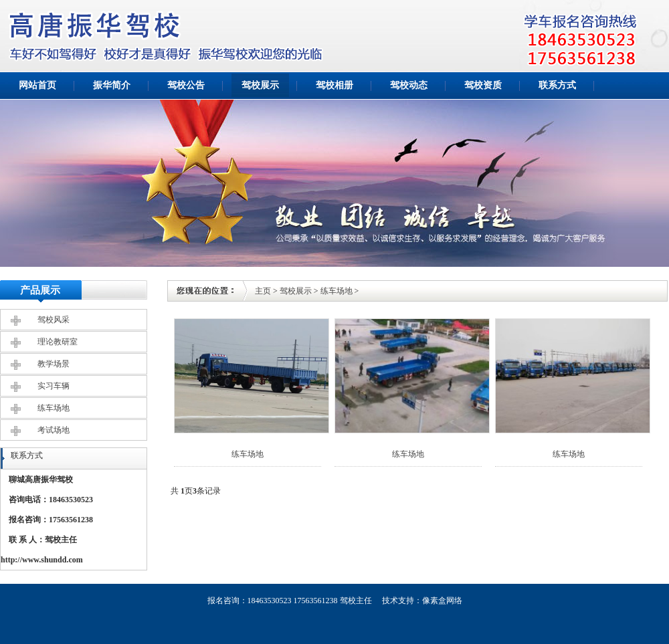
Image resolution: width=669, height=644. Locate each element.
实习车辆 (54, 386)
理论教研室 (58, 342)
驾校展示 (260, 85)
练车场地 (54, 408)
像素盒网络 (442, 601)
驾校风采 (54, 320)
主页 (263, 291)
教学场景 (54, 364)
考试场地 (54, 430)
